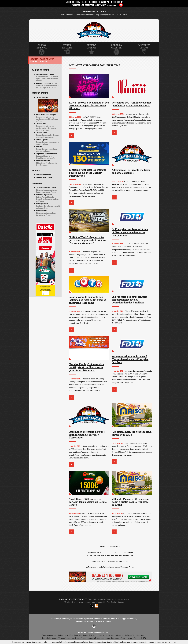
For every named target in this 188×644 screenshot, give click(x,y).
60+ (111, 555)
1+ (88, 555)
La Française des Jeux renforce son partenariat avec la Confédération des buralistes (130, 300)
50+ (107, 555)
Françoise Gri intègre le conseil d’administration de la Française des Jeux (130, 359)
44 (110, 553)
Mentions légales (71, 602)
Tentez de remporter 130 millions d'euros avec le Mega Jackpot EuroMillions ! (88, 173)
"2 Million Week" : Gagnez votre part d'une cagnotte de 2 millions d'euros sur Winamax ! (87, 240)
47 (118, 553)
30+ (99, 555)
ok (175, 642)
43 (107, 553)
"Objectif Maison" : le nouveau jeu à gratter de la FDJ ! (132, 433)
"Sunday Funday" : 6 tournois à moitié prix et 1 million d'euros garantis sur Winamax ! (86, 367)
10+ (91, 555)
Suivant (130, 553)
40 (98, 553)
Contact (121, 602)
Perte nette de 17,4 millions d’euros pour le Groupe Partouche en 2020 (132, 104)
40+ (103, 555)
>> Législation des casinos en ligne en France (110, 561)
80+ (118, 555)
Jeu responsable (99, 602)
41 (101, 553)
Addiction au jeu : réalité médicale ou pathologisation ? (131, 171)
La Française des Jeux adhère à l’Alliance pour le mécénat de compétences (130, 232)
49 (125, 553)
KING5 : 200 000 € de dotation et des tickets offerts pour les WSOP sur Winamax (89, 105)
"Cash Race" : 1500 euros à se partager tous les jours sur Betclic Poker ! (88, 502)
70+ (114, 555)
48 (122, 553)
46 (115, 553)
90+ (122, 555)
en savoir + (167, 642)
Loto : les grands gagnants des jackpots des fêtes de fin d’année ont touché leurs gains (87, 300)
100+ (127, 555)
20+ (95, 555)
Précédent (92, 553)
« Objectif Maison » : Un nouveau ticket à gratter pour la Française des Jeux (130, 502)
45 (112, 553)
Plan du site (112, 602)
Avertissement (85, 602)
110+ (131, 555)
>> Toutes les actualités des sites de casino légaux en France (110, 567)
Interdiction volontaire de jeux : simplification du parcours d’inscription (87, 435)
